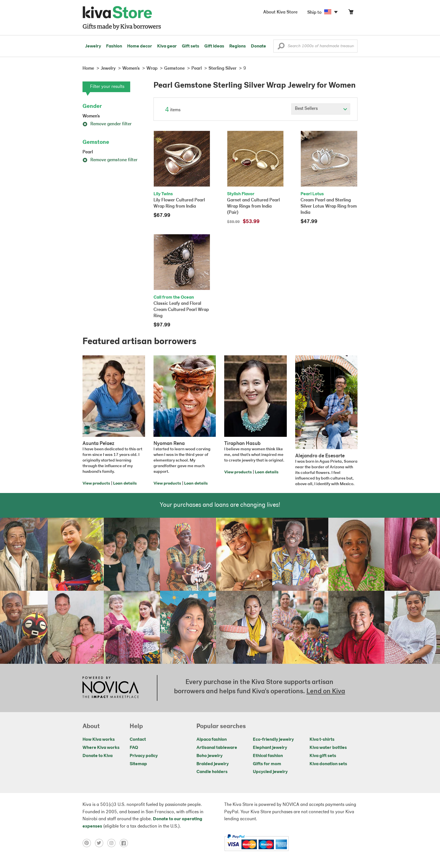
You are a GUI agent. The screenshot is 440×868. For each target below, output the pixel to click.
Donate (258, 46)
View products (96, 484)
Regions (238, 46)
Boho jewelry (209, 756)
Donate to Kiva (98, 756)
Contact (138, 740)
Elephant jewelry (270, 748)
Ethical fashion (268, 756)
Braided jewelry (213, 764)
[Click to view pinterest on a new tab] (89, 843)
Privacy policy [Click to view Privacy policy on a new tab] (144, 756)
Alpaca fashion (212, 740)
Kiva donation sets (328, 764)
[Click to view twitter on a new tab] (101, 843)
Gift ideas (214, 46)
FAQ (134, 748)
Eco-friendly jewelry (273, 740)
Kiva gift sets (323, 756)
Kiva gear (167, 46)
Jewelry (93, 46)
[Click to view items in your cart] (351, 13)
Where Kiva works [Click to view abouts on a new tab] (101, 748)
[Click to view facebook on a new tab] (125, 843)
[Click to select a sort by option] (321, 109)
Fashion (114, 46)
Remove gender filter (107, 124)
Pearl (88, 152)
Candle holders (212, 772)
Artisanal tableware (217, 748)
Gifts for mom (267, 764)
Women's (91, 116)
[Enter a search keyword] (315, 46)
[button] (281, 47)
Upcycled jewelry (270, 772)
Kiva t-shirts (322, 740)
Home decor (140, 46)
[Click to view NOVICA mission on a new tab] (111, 688)
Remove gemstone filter (110, 160)
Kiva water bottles (328, 748)
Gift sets (191, 46)
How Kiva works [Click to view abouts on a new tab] (99, 740)
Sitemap (138, 764)
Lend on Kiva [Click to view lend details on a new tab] (326, 692)
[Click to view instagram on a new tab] (113, 843)
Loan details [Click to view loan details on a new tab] (125, 484)
